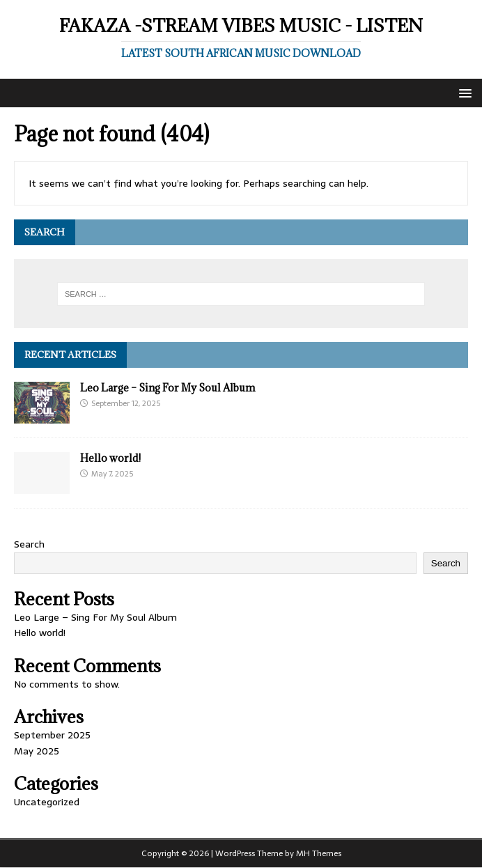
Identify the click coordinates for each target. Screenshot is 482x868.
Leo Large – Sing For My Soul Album (168, 388)
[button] (463, 92)
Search (29, 544)
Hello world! (110, 458)
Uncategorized (47, 802)
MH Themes (319, 853)
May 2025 (37, 751)
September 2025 (52, 735)
